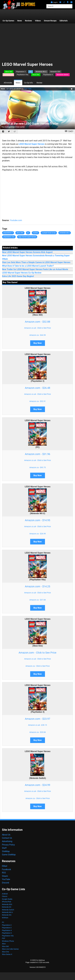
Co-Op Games (8, 21)
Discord (5, 883)
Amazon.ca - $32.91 (38, 401)
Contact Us (7, 838)
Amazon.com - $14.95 (37, 520)
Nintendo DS (8, 75)
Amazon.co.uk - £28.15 (37, 725)
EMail (5, 866)
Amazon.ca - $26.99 (38, 534)
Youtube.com (16, 220)
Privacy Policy (8, 845)
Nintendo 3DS (55, 72)
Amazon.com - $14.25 (37, 586)
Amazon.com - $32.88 (37, 322)
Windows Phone (8, 941)
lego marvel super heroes (27, 237)
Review (39, 83)
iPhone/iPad (6, 902)
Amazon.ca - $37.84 (38, 600)
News (20, 21)
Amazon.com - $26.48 (37, 388)
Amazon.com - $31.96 (37, 454)
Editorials (64, 21)
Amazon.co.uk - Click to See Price (37, 328)
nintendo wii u (65, 233)
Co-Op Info (28, 83)
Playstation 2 (7, 925)
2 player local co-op (49, 233)
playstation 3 (8, 233)
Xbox (4, 944)
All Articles (8, 83)
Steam (5, 876)
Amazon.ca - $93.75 (38, 467)
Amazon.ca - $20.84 (38, 732)
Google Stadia (7, 899)
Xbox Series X (7, 954)
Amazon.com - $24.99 (37, 785)
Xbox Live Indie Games (10, 949)
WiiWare (5, 918)
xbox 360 (20, 233)
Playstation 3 (21, 72)
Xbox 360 (9, 72)
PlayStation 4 (48, 75)
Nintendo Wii (7, 915)
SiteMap (6, 851)
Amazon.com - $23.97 (37, 719)
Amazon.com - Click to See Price (37, 653)
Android (5, 894)
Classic (5, 896)
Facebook (6, 869)
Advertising (7, 841)
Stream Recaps (50, 21)
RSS (4, 873)
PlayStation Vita (23, 75)
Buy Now (38, 343)
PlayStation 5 (7, 933)
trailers (35, 233)
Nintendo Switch (63, 75)
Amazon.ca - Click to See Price (38, 666)
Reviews (28, 21)
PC (31, 72)
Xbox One (36, 75)
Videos (38, 21)
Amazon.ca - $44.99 (38, 335)
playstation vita (9, 237)
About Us (6, 835)
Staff (4, 848)
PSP (4, 938)
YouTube (6, 879)
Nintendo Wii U (41, 72)
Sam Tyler (28, 89)
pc (28, 233)
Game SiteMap (9, 855)
